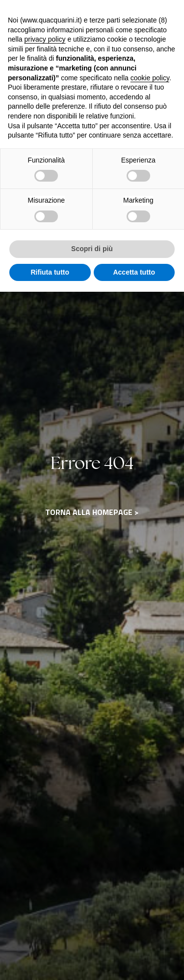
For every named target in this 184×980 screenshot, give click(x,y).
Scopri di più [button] (92, 249)
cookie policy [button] (150, 78)
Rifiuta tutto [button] (50, 272)
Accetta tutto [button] (134, 272)
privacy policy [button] (45, 39)
